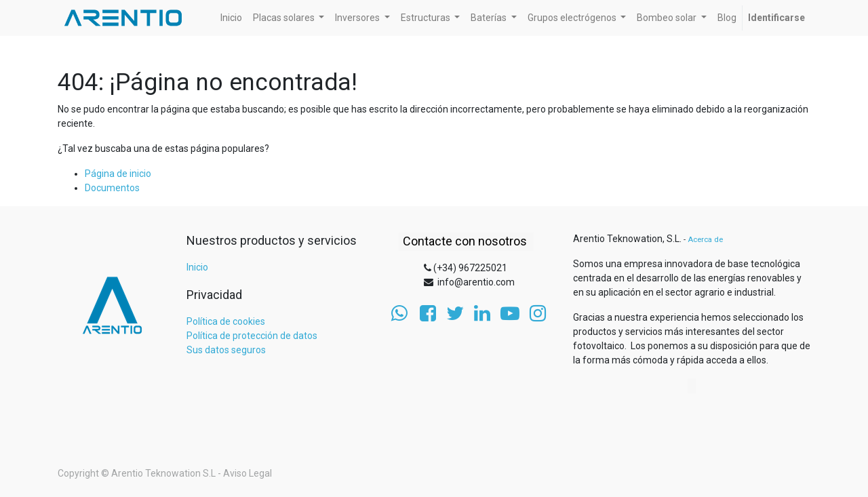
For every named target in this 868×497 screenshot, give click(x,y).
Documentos (112, 188)
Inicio (197, 267)
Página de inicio (118, 174)
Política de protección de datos (252, 336)
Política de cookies (226, 321)
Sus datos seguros (226, 350)
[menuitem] (231, 18)
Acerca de (705, 240)
